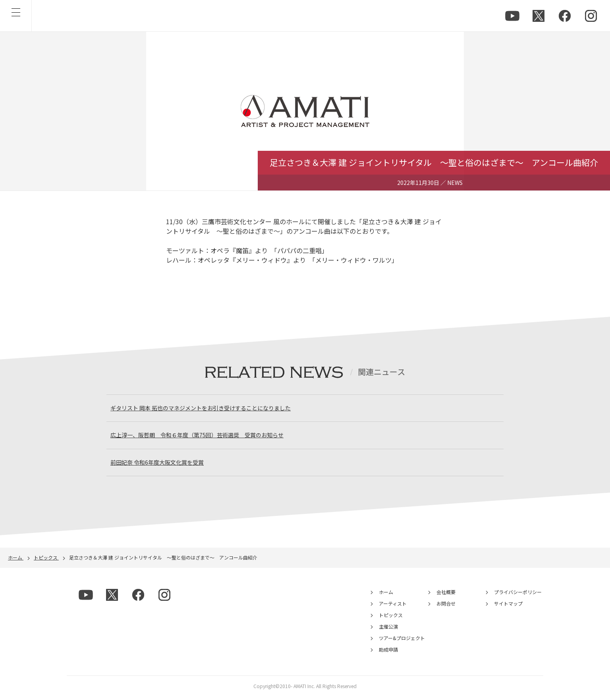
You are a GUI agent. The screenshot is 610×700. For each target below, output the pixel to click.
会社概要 (446, 596)
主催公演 (388, 631)
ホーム (386, 596)
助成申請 (388, 654)
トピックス (391, 619)
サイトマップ (508, 608)
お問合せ (446, 608)
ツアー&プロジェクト (402, 642)
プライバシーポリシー (518, 596)
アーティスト (393, 608)
